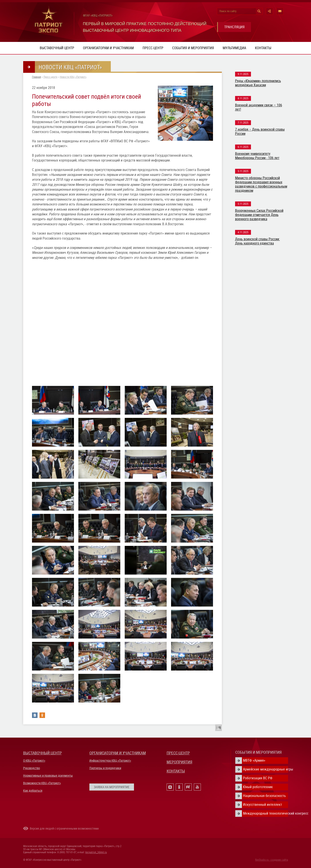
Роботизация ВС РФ (258, 778)
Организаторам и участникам (108, 48)
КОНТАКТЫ (176, 771)
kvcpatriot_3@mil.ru (96, 852)
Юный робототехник (258, 787)
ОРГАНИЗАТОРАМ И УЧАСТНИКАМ (118, 753)
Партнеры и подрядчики (105, 768)
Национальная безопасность (264, 796)
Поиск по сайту (228, 11)
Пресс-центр (153, 48)
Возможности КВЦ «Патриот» (42, 783)
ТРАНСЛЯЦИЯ (234, 27)
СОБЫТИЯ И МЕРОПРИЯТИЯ (258, 752)
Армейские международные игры (266, 769)
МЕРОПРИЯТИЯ (179, 762)
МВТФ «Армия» (254, 760)
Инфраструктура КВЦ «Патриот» (110, 761)
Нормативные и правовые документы (48, 776)
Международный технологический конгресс (266, 813)
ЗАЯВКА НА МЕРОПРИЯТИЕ (112, 787)
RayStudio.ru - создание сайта (272, 860)
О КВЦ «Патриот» (34, 761)
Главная (37, 77)
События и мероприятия (193, 48)
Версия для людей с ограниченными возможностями (64, 829)
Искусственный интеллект (263, 805)
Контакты (263, 48)
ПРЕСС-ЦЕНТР (178, 753)
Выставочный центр (57, 48)
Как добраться (33, 791)
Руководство (32, 768)
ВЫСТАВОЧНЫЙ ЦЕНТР (42, 753)
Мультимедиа (234, 48)
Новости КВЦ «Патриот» (73, 77)
